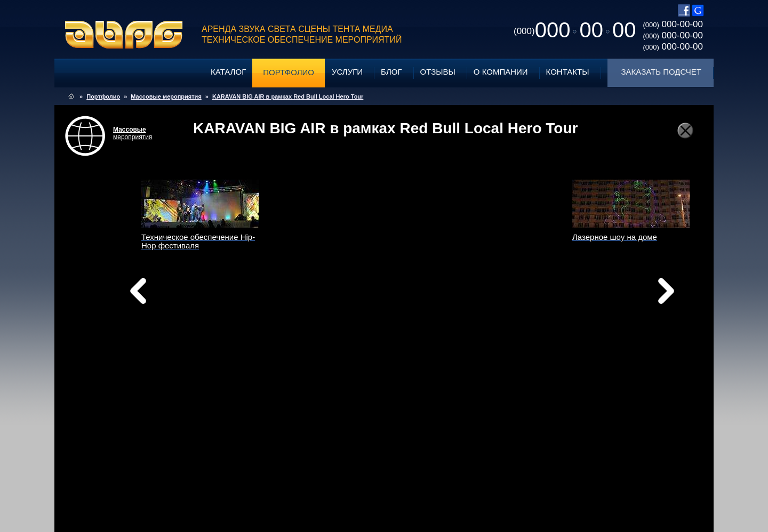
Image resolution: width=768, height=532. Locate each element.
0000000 (575, 30)
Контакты (568, 72)
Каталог (228, 72)
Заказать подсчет (661, 72)
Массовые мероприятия (166, 96)
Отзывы (438, 72)
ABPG (124, 35)
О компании (501, 72)
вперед (490, 304)
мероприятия (133, 133)
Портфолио (289, 72)
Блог (391, 72)
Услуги (347, 72)
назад (165, 294)
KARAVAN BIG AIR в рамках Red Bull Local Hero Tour (288, 96)
